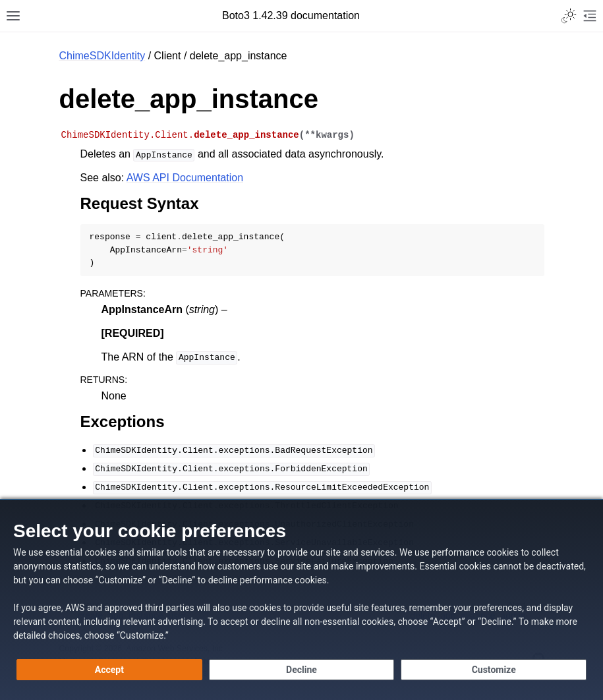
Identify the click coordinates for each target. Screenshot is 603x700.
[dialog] (301, 599)
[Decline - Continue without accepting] (302, 670)
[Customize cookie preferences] (494, 670)
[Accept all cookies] (109, 670)
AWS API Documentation (185, 178)
